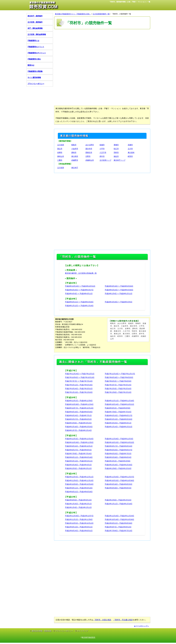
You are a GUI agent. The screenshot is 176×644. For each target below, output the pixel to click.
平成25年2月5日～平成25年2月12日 (78, 468)
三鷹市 (60, 160)
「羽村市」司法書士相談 (123, 620)
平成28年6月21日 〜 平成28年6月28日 (79, 302)
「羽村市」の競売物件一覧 (121, 14)
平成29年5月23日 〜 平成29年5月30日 (119, 290)
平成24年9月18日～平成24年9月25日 (119, 484)
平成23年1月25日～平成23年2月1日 (78, 504)
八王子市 (103, 153)
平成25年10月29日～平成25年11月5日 (79, 442)
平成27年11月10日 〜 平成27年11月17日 (120, 374)
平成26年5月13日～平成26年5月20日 (119, 419)
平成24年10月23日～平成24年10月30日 (119, 480)
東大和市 (75, 156)
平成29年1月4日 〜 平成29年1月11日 (119, 294)
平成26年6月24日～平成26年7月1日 (78, 415)
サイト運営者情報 (34, 78)
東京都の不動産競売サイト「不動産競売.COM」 (73, 14)
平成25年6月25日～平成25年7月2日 (118, 454)
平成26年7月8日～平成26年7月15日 (118, 412)
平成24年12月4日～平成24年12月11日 (79, 477)
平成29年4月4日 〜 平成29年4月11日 (79, 294)
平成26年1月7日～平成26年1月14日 (78, 430)
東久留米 (131, 153)
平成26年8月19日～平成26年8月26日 (79, 412)
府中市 (102, 156)
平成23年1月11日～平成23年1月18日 (119, 504)
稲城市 (102, 145)
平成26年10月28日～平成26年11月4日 (79, 404)
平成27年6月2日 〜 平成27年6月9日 (118, 381)
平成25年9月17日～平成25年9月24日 (119, 446)
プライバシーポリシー (36, 84)
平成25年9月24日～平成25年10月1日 (79, 446)
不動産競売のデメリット (37, 53)
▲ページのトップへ (141, 626)
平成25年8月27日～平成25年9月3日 (78, 450)
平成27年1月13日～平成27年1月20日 (79, 392)
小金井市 (75, 149)
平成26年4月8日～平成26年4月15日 (78, 423)
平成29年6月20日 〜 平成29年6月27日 (79, 290)
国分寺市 (89, 149)
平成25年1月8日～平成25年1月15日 (118, 468)
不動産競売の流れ (34, 59)
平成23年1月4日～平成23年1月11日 (78, 507)
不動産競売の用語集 (35, 71)
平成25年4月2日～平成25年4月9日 (118, 461)
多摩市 (60, 153)
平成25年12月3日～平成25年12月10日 (79, 439)
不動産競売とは (33, 41)
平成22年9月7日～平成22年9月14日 (118, 527)
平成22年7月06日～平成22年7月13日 (119, 531)
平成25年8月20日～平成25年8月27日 (119, 450)
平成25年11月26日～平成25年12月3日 (119, 439)
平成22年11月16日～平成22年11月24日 (119, 516)
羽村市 (116, 153)
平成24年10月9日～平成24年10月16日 (79, 484)
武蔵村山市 (90, 160)
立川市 (130, 149)
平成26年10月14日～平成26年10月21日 (119, 404)
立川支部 (61, 145)
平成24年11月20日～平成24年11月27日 (119, 477)
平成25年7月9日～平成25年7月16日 (78, 454)
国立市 (60, 149)
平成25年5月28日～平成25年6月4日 (118, 457)
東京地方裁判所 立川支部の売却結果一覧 (81, 273)
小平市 (102, 149)
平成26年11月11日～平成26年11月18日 (119, 401)
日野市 (88, 156)
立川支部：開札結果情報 (37, 34)
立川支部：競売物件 (35, 22)
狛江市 (116, 149)
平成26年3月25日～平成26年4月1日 (118, 423)
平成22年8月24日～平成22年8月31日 (79, 531)
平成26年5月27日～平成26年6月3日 (78, 419)
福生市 (116, 156)
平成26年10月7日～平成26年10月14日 (79, 408)
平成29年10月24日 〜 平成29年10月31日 (80, 286)
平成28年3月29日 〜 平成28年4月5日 (119, 302)
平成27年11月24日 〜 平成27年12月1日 (80, 374)
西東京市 (89, 153)
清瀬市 (130, 145)
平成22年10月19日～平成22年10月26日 (119, 519)
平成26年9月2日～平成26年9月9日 (118, 408)
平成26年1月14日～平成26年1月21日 (119, 427)
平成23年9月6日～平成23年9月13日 (78, 500)
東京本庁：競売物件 (35, 16)
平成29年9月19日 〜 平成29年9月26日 (119, 286)
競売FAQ (31, 65)
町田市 (130, 156)
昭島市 (74, 145)
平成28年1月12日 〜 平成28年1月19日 (79, 306)
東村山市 (61, 156)
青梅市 (116, 145)
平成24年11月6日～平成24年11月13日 (79, 480)
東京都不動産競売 (89, 637)
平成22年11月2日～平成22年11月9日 (79, 519)
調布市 (74, 153)
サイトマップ (82, 631)
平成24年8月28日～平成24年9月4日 (118, 488)
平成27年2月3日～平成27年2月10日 (118, 389)
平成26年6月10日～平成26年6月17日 (119, 415)
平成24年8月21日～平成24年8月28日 (79, 492)
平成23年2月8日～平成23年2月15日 (118, 500)
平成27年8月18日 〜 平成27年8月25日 (119, 377)
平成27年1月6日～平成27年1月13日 (118, 392)
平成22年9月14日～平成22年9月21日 (79, 527)
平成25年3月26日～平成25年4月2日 (78, 465)
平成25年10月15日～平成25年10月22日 (119, 442)
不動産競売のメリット (36, 47)
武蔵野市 (75, 160)
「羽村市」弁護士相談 (102, 620)
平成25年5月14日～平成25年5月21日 (79, 461)
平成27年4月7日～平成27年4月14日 (118, 385)
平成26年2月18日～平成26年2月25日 (79, 427)
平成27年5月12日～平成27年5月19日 (79, 385)
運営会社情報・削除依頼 (42, 631)
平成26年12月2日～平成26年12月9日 (79, 401)
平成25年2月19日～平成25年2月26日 (119, 465)
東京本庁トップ (120, 160)
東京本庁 (75, 168)
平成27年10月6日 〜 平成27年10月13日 (80, 377)
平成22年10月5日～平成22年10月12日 (79, 523)
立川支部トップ (105, 160)
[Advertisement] (102, 48)
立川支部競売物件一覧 (101, 14)
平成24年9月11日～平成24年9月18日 (79, 488)
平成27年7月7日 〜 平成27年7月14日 (79, 381)
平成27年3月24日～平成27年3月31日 (79, 389)
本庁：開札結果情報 (35, 28)
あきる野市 (90, 145)
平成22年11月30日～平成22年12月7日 (79, 516)
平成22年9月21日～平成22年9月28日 (119, 523)
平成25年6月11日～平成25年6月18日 (79, 457)
